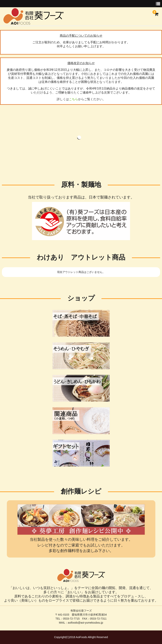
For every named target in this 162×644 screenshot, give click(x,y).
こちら (73, 99)
